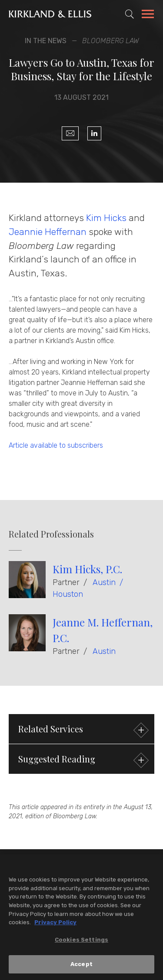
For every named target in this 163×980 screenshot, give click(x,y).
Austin (104, 582)
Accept (81, 966)
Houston (68, 594)
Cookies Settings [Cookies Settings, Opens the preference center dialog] (81, 941)
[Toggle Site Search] (130, 14)
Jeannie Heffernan (48, 232)
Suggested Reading (82, 760)
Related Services (82, 730)
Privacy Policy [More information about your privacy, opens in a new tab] (55, 924)
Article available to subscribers (56, 445)
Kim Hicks (106, 218)
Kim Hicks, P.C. (87, 569)
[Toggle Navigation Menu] (148, 15)
